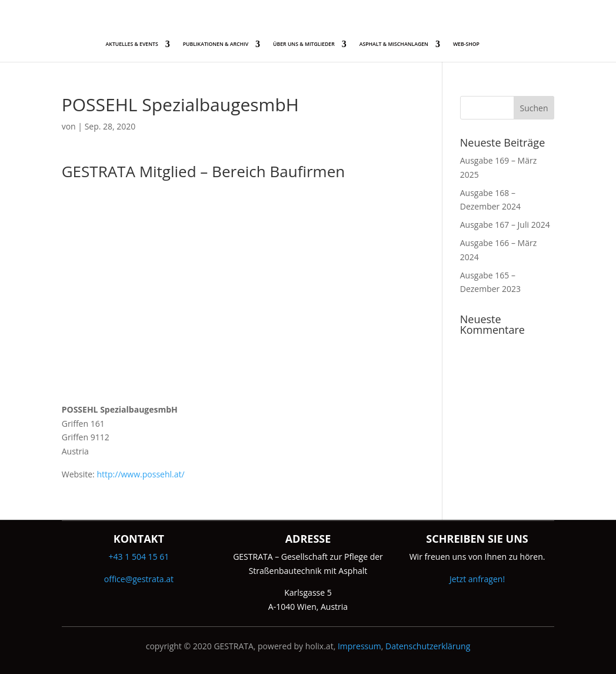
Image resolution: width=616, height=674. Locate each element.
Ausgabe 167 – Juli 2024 (505, 225)
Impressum (359, 646)
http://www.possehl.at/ (140, 474)
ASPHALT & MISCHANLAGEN (394, 44)
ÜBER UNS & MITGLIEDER (304, 44)
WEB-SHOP (466, 44)
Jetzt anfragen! (477, 579)
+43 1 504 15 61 (139, 557)
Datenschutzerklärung (428, 646)
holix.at (319, 646)
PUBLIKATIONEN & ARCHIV (216, 44)
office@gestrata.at (139, 579)
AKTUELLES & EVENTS (132, 44)
